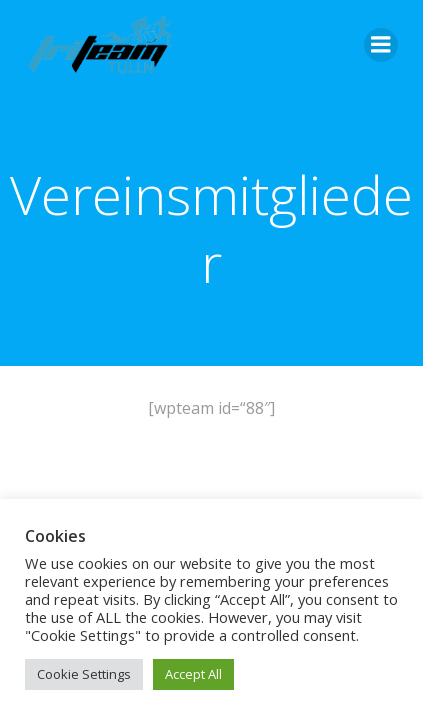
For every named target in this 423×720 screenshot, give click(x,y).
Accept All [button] (193, 674)
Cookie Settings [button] (84, 674)
